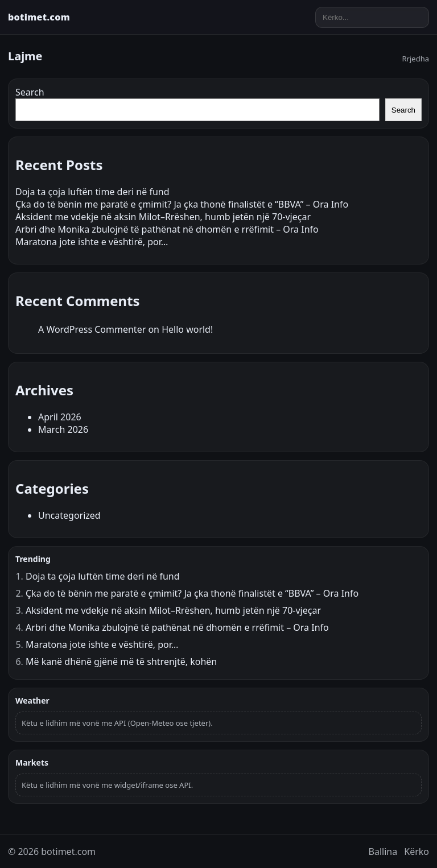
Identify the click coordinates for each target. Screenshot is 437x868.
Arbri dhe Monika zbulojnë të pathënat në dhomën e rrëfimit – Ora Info (167, 229)
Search (30, 92)
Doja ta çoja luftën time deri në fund (92, 192)
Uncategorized (69, 515)
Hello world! (187, 329)
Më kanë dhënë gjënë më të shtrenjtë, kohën (121, 662)
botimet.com (39, 17)
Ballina (383, 852)
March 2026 (63, 429)
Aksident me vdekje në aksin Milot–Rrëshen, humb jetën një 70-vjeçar (163, 217)
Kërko (417, 852)
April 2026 (60, 417)
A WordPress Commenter (92, 329)
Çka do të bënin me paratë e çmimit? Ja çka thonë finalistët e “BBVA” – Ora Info (182, 204)
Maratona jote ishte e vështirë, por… (92, 242)
